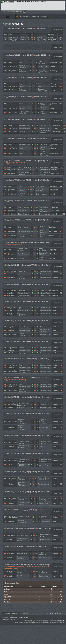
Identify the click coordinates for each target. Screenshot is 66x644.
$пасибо (25, 613)
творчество (60, 621)
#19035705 (18, 24)
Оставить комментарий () (12, 613)
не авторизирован (16, 12)
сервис (46, 621)
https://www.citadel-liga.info (19, 618)
